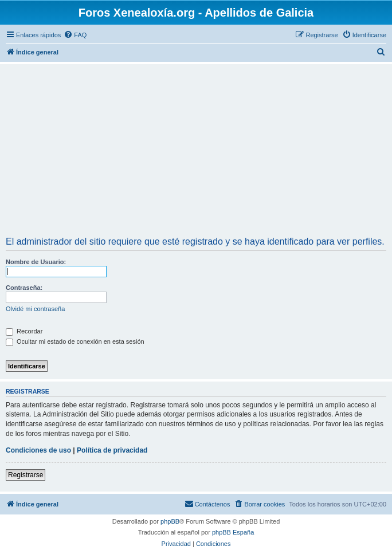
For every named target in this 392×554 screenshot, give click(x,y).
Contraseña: (24, 288)
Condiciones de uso (38, 450)
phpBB (170, 521)
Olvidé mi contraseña (35, 309)
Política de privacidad (112, 450)
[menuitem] (75, 35)
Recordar (24, 331)
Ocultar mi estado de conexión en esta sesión (75, 341)
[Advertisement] (196, 152)
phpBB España (233, 532)
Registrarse (26, 475)
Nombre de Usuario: (36, 262)
